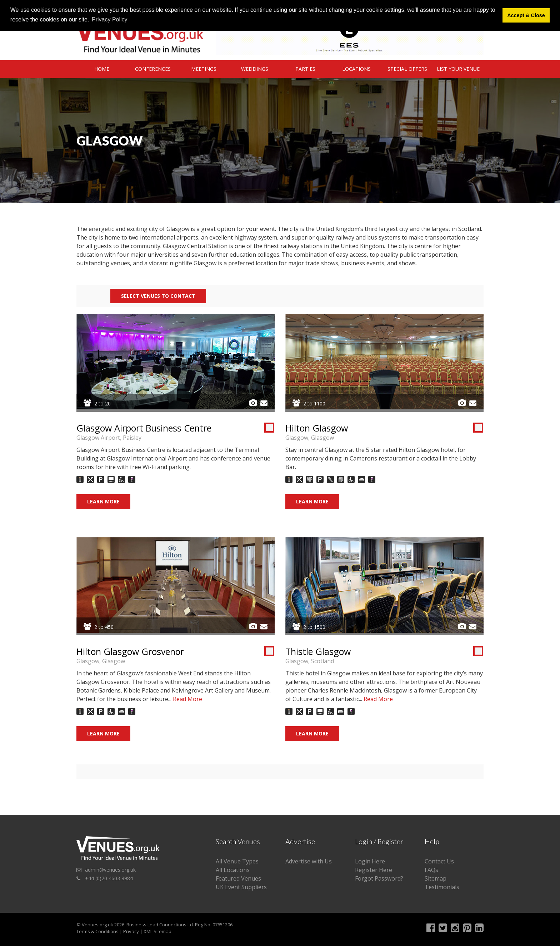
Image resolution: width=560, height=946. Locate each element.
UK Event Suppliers (241, 887)
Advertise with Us (309, 861)
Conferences (153, 69)
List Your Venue (458, 69)
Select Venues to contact (158, 296)
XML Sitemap (157, 931)
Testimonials (442, 887)
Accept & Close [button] (526, 15)
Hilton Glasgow (317, 428)
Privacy (131, 931)
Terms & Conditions (97, 931)
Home (102, 69)
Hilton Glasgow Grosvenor (130, 651)
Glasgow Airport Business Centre (144, 428)
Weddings (255, 69)
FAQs (431, 870)
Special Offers (407, 69)
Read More (187, 699)
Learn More (103, 501)
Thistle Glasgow (318, 651)
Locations (356, 69)
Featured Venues (238, 878)
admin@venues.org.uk (110, 870)
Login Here (370, 861)
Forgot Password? (379, 878)
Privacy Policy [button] (110, 19)
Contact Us (439, 861)
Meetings (204, 69)
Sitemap (436, 878)
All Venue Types (237, 861)
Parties (305, 69)
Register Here (374, 870)
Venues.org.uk (97, 925)
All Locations (233, 870)
